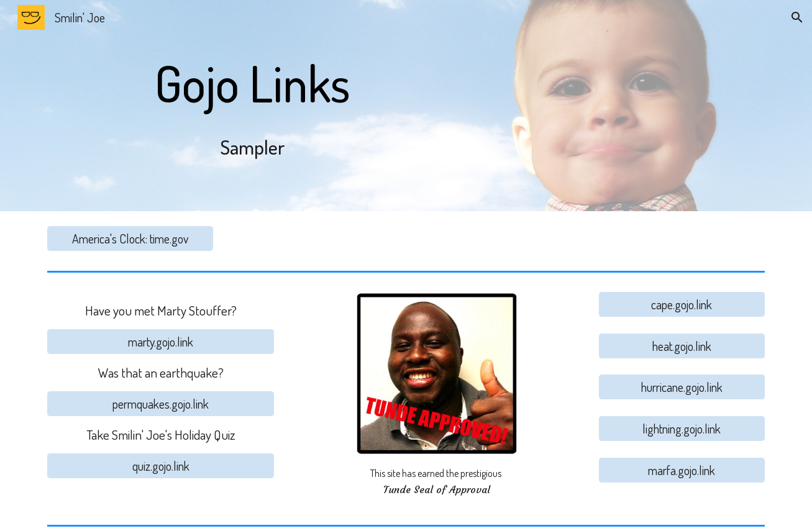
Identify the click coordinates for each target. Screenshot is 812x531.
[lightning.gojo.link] (682, 429)
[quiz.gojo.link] (161, 466)
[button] (797, 17)
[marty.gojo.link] (161, 342)
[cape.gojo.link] (682, 304)
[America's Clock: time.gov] (130, 238)
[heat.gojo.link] (682, 346)
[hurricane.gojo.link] (682, 387)
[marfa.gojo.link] (682, 470)
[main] (253, 106)
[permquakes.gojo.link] (161, 404)
